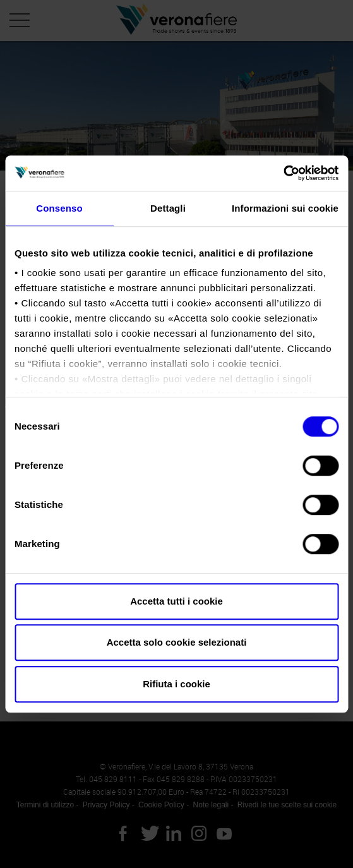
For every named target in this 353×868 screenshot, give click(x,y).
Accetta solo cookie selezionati (177, 642)
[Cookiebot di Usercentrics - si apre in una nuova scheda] (283, 173)
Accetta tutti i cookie (176, 601)
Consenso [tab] (59, 208)
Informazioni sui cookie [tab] (285, 208)
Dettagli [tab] (168, 208)
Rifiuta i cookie (176, 684)
